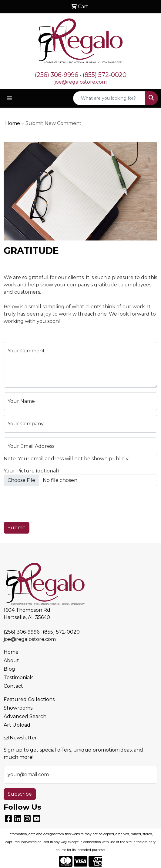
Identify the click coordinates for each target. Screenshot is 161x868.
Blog (9, 669)
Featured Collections (29, 699)
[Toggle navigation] (9, 98)
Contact (13, 686)
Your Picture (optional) (31, 471)
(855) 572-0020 (105, 75)
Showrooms (18, 708)
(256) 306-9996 (57, 75)
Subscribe (20, 794)
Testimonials (18, 678)
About (11, 661)
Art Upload (17, 725)
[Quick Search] (109, 98)
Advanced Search (25, 716)
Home (13, 123)
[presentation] (50, 503)
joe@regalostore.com (81, 82)
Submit (17, 528)
